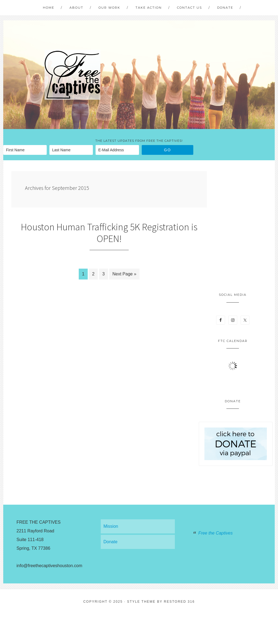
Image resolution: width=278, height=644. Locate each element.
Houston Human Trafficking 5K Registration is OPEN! (109, 233)
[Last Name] (71, 150)
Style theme (141, 602)
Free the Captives (216, 533)
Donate (110, 542)
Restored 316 (179, 602)
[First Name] (25, 150)
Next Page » (124, 274)
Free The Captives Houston (72, 75)
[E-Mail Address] (117, 150)
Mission (111, 526)
